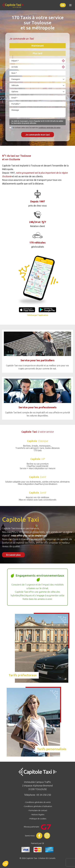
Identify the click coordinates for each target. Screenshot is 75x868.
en (63, 5)
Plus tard (38, 53)
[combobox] (34, 61)
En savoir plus (13, 555)
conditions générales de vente (49, 128)
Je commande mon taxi (38, 135)
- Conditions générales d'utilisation (38, 806)
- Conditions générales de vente (38, 802)
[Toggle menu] (70, 5)
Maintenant (38, 46)
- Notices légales (38, 815)
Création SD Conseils (47, 858)
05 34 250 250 (48, 121)
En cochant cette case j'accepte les (36, 128)
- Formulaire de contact (38, 810)
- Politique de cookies (38, 819)
